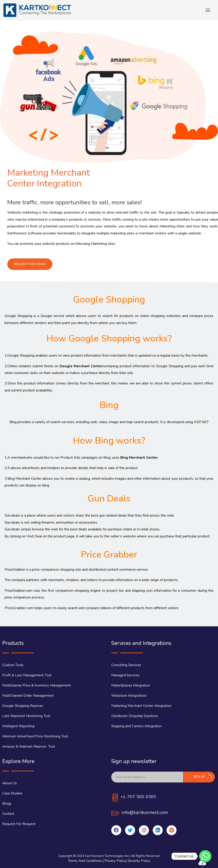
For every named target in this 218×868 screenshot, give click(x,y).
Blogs (7, 804)
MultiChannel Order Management (28, 696)
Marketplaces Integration (131, 685)
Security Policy (139, 861)
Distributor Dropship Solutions (135, 716)
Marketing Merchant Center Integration (141, 706)
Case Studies (12, 793)
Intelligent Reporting (18, 726)
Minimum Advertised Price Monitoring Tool (35, 736)
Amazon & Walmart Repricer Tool (29, 746)
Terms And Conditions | (86, 861)
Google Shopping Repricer (23, 706)
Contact (8, 814)
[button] (30, 264)
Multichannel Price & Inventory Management (36, 685)
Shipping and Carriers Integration (136, 726)
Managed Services (125, 675)
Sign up (203, 777)
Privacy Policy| (116, 861)
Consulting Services (126, 665)
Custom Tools (13, 665)
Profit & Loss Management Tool (27, 675)
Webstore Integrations (129, 696)
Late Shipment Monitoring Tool (26, 716)
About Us (10, 783)
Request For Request (19, 824)
